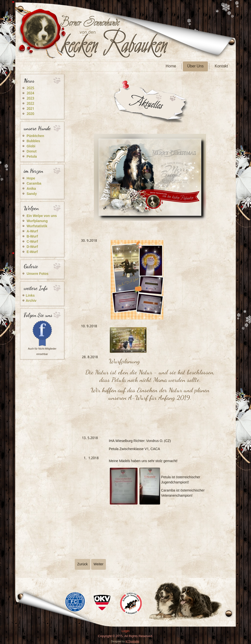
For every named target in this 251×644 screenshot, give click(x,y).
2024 (30, 93)
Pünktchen (35, 136)
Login (125, 631)
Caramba (34, 184)
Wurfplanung (37, 221)
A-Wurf (32, 231)
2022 (30, 104)
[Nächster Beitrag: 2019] (99, 564)
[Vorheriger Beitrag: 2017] (82, 564)
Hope (31, 178)
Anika (31, 189)
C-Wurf (32, 242)
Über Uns (195, 66)
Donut (31, 152)
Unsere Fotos (37, 274)
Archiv (31, 301)
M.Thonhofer (132, 641)
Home (171, 66)
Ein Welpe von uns (42, 216)
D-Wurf (32, 247)
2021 (30, 109)
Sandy (32, 194)
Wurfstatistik (37, 226)
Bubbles (33, 141)
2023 (30, 99)
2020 (30, 114)
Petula (32, 157)
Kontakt (221, 66)
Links (30, 296)
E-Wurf (32, 252)
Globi (31, 146)
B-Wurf (32, 237)
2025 (30, 88)
